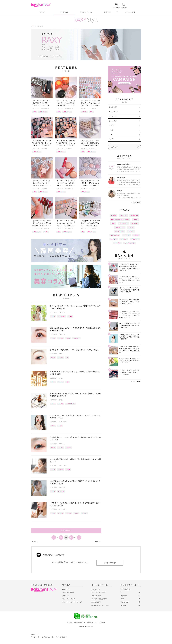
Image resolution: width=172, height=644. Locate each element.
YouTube (123, 605)
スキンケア (93, 229)
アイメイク (93, 108)
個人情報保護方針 (80, 623)
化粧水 (136, 235)
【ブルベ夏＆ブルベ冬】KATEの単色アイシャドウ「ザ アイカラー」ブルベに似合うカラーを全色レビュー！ (42, 143)
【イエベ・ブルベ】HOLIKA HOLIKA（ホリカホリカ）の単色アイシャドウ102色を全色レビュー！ (90, 103)
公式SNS (107, 12)
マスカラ (61, 338)
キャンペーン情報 (86, 12)
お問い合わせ (110, 563)
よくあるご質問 (130, 12)
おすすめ (84, 112)
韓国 (35, 112)
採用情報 (102, 623)
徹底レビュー (43, 112)
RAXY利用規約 (96, 602)
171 (79, 537)
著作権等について (92, 623)
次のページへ (66, 530)
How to (53, 316)
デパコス (84, 513)
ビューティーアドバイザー (71, 602)
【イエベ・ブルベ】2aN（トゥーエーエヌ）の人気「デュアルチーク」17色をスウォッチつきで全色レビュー (66, 223)
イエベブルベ (62, 316)
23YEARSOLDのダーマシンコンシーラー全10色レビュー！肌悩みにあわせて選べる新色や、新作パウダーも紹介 (90, 143)
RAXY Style (64, 12)
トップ (42, 12)
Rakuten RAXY (41, 5)
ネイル (111, 130)
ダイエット (135, 239)
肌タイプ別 (61, 491)
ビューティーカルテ (69, 599)
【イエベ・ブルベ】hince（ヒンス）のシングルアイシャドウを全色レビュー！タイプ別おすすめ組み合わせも (41, 183)
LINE (122, 599)
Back (35, 541)
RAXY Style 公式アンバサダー (120, 219)
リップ (46, 232)
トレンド (61, 357)
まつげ (68, 338)
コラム (111, 135)
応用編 (70, 316)
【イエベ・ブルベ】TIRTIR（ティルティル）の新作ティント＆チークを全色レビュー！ (66, 183)
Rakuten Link (125, 602)
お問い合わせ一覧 (48, 637)
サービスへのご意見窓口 (99, 599)
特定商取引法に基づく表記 (100, 605)
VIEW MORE (136, 203)
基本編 (136, 219)
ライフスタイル (70, 404)
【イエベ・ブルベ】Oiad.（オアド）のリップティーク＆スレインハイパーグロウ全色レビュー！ (41, 103)
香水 (68, 382)
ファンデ (124, 239)
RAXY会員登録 (125, 589)
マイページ (66, 596)
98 (61, 537)
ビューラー (76, 338)
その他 (61, 378)
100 (71, 537)
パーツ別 (69, 448)
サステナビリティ (61, 637)
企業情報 (70, 623)
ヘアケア (112, 125)
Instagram (124, 596)
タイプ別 (61, 404)
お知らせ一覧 (96, 589)
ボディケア (113, 121)
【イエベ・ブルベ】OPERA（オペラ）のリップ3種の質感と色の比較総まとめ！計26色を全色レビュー (42, 223)
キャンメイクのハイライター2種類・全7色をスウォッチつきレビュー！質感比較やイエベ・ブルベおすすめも (90, 183)
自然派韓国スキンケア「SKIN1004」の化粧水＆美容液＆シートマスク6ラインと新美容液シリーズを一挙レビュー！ (90, 223)
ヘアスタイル (119, 231)
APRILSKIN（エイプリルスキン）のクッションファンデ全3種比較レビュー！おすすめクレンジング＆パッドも (66, 103)
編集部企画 (134, 215)
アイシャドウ (123, 223)
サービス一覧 (35, 637)
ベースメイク (45, 108)
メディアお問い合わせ (99, 592)
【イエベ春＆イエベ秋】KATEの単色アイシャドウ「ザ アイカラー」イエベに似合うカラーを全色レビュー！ (66, 143)
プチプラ (69, 513)
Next (98, 541)
